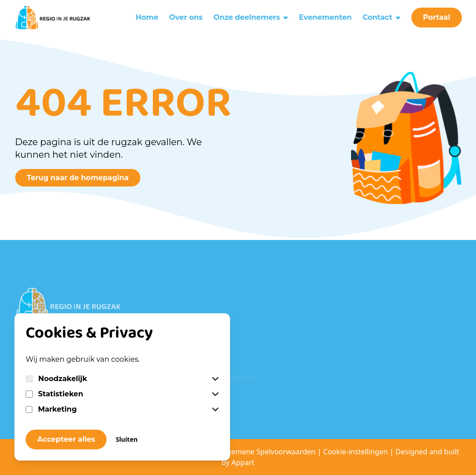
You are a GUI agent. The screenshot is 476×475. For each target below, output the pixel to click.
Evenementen (326, 15)
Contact (383, 15)
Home (145, 15)
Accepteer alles (66, 439)
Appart (243, 462)
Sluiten (127, 439)
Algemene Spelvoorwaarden (269, 452)
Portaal (439, 15)
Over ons (185, 15)
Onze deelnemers (251, 15)
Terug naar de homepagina (78, 178)
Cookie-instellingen (356, 452)
